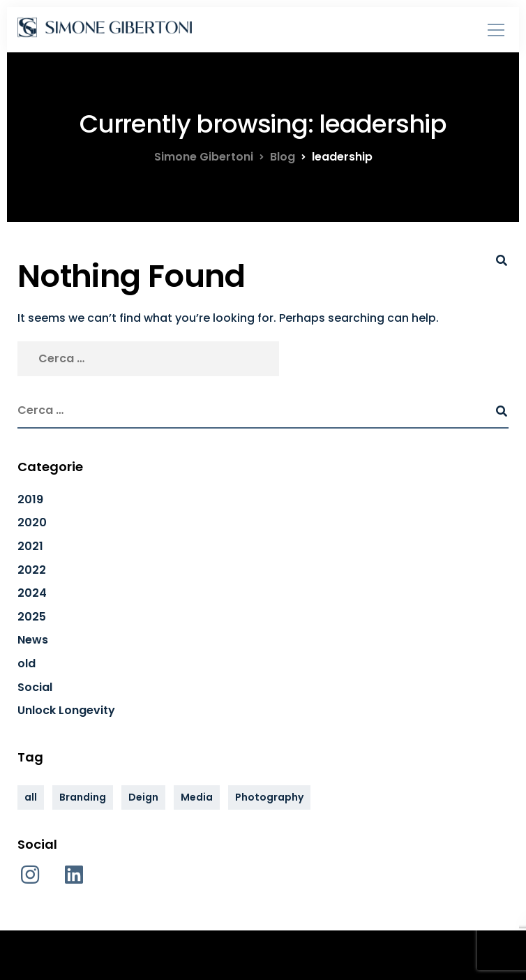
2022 (32, 570)
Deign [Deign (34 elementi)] (143, 797)
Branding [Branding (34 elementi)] (83, 797)
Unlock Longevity (66, 710)
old (27, 663)
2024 (32, 593)
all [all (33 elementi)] (31, 797)
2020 (32, 522)
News (33, 640)
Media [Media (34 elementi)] (197, 797)
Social (35, 687)
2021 (30, 546)
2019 (30, 499)
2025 (32, 617)
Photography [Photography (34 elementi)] (269, 797)
